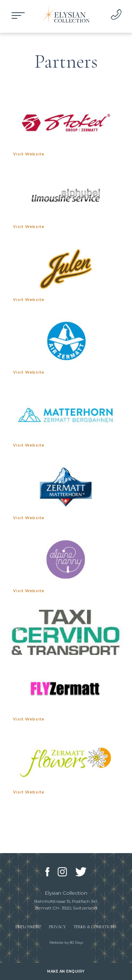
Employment (28, 927)
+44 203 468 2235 (116, 14)
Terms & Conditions (95, 927)
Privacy (57, 927)
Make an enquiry (66, 971)
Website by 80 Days (66, 942)
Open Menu (18, 16)
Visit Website (29, 155)
